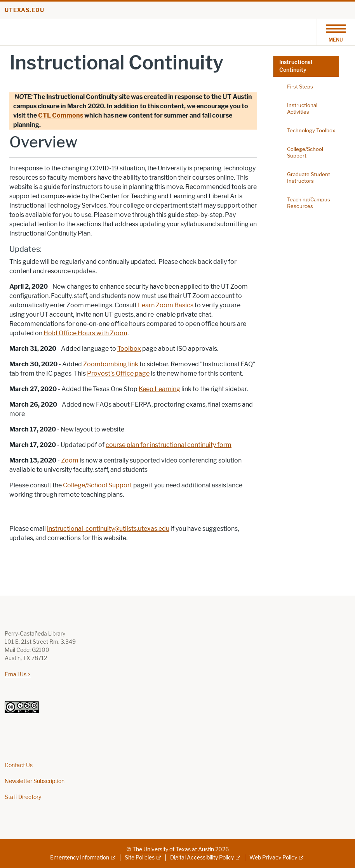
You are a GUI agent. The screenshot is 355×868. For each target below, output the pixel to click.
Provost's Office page (118, 373)
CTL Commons (61, 115)
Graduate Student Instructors (309, 178)
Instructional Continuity (296, 66)
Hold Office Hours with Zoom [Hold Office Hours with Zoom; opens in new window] (85, 333)
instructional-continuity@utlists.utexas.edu (108, 529)
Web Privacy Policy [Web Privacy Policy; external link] (273, 858)
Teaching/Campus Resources (309, 203)
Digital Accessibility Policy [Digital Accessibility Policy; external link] (202, 858)
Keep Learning (159, 389)
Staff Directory (23, 797)
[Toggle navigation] (336, 32)
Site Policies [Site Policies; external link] (140, 858)
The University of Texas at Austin (173, 850)
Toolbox (129, 349)
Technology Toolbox (311, 130)
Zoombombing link (111, 364)
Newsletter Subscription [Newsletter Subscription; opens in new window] (35, 781)
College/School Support (97, 485)
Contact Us (19, 765)
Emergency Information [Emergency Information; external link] (80, 858)
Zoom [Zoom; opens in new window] (70, 460)
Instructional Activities (302, 108)
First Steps (300, 87)
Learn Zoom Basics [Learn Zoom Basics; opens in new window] (166, 305)
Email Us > (18, 675)
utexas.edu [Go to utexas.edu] (24, 10)
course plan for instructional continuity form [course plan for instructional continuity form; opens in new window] (169, 445)
